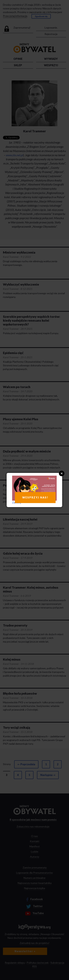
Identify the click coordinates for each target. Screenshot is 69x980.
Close (62, 473)
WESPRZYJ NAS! (35, 497)
